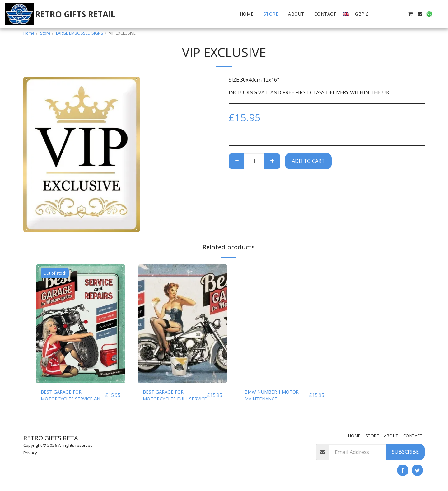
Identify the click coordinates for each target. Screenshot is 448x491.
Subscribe (405, 452)
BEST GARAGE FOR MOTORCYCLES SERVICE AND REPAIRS (69, 396)
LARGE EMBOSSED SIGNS (80, 33)
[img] (81, 324)
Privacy (30, 453)
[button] (382, 14)
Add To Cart (308, 161)
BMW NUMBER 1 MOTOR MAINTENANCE (275, 396)
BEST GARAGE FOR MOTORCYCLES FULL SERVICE (168, 396)
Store (45, 33)
